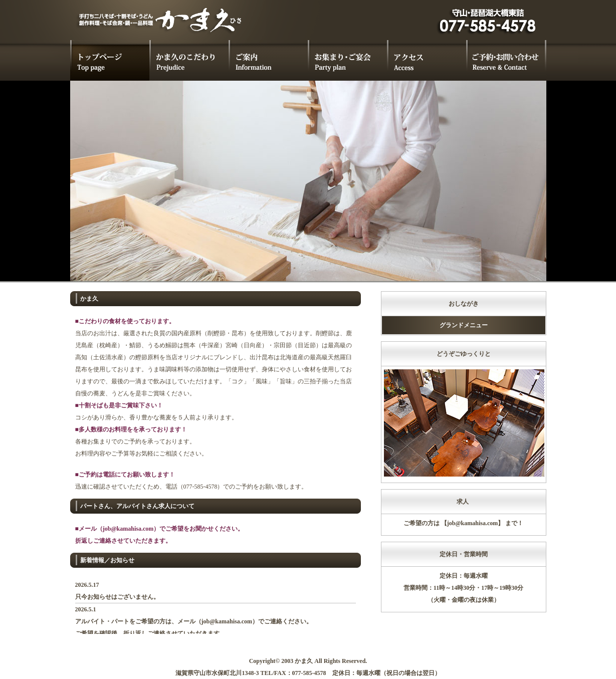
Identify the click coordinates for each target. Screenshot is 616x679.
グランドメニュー (464, 325)
